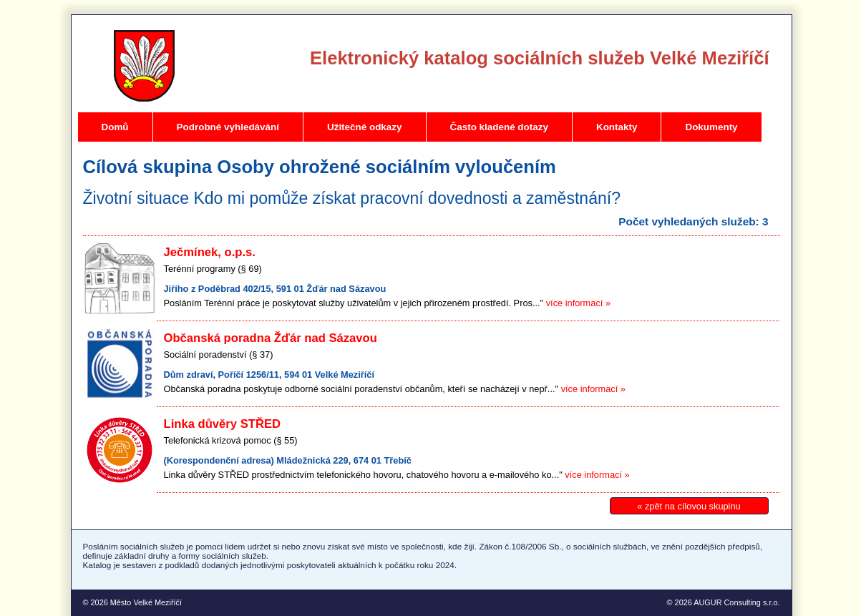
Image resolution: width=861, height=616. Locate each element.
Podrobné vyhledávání (228, 127)
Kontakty (617, 127)
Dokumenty (711, 127)
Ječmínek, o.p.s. (210, 252)
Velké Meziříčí (144, 66)
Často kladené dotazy (499, 127)
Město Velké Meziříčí (146, 602)
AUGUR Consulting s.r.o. (736, 602)
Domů (115, 127)
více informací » (578, 303)
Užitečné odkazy (365, 127)
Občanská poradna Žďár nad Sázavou (271, 338)
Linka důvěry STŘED (223, 424)
